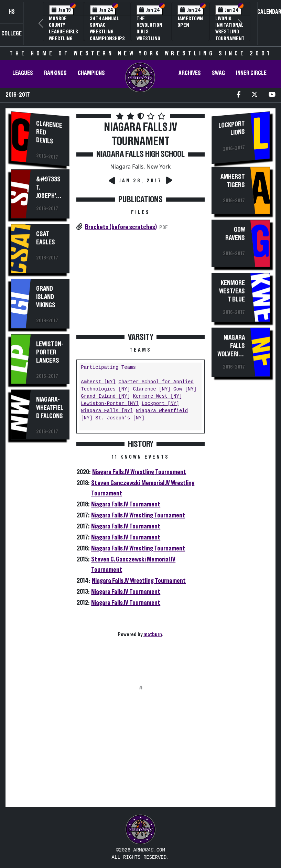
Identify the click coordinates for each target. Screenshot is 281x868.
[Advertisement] (40, 565)
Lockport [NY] (160, 404)
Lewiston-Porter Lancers (50, 352)
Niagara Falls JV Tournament (126, 504)
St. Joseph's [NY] (120, 418)
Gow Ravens (235, 235)
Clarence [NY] (152, 389)
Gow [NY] (185, 389)
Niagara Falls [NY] (107, 411)
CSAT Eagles (46, 238)
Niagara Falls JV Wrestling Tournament (139, 472)
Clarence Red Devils (49, 132)
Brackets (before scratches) (121, 227)
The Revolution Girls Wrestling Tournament (151, 32)
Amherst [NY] (98, 382)
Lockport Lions (232, 128)
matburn (153, 634)
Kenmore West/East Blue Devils (232, 296)
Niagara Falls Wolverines (231, 351)
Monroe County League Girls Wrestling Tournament (63, 32)
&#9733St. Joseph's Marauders (50, 195)
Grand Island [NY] (105, 397)
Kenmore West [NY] (157, 397)
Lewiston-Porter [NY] (110, 404)
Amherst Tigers (233, 181)
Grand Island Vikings (46, 297)
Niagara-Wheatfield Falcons (50, 408)
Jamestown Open (190, 22)
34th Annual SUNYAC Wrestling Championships (107, 29)
